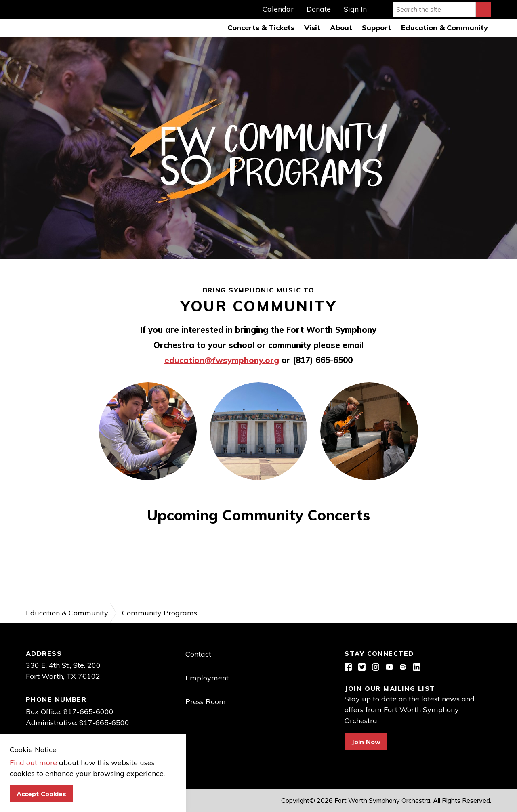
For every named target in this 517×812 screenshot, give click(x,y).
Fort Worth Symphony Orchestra (19, 19)
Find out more (33, 763)
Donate (319, 9)
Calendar (278, 9)
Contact (198, 654)
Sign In (355, 9)
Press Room (206, 702)
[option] (258, 148)
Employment (207, 678)
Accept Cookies (41, 794)
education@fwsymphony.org (222, 360)
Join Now (366, 742)
